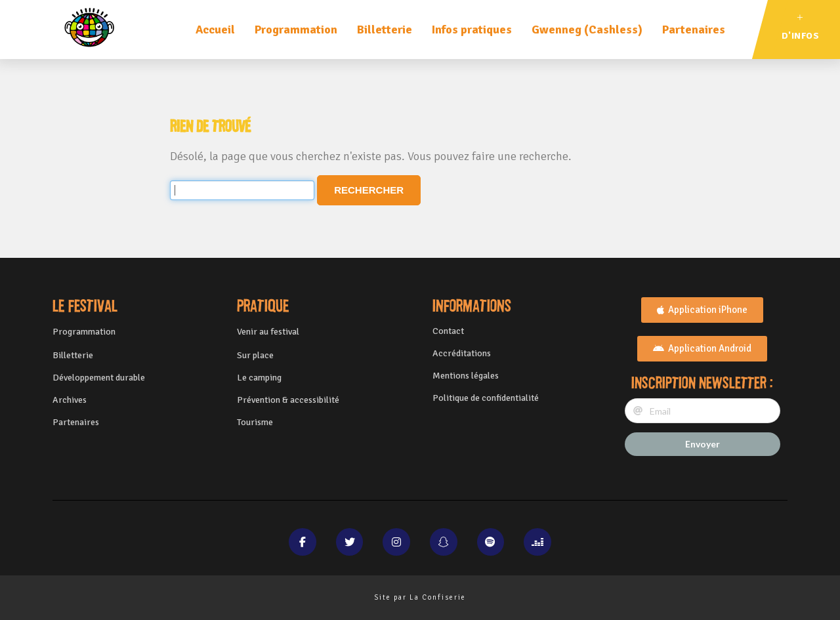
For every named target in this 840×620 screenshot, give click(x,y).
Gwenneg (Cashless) (587, 30)
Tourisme (255, 422)
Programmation (296, 30)
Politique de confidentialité (486, 398)
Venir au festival (268, 332)
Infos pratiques (472, 30)
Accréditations (462, 353)
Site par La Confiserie (420, 597)
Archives (70, 400)
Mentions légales (466, 376)
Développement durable (99, 378)
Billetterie (385, 30)
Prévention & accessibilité (288, 400)
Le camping (259, 378)
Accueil (215, 30)
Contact (448, 331)
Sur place (255, 355)
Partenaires (694, 30)
